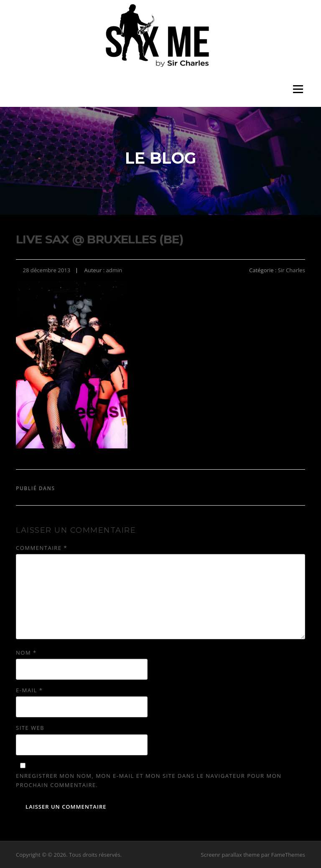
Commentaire (42, 548)
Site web (30, 728)
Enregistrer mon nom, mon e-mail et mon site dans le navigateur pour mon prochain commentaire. (149, 780)
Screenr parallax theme (231, 855)
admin (114, 270)
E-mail (29, 690)
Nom (26, 653)
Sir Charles (292, 270)
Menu (298, 89)
